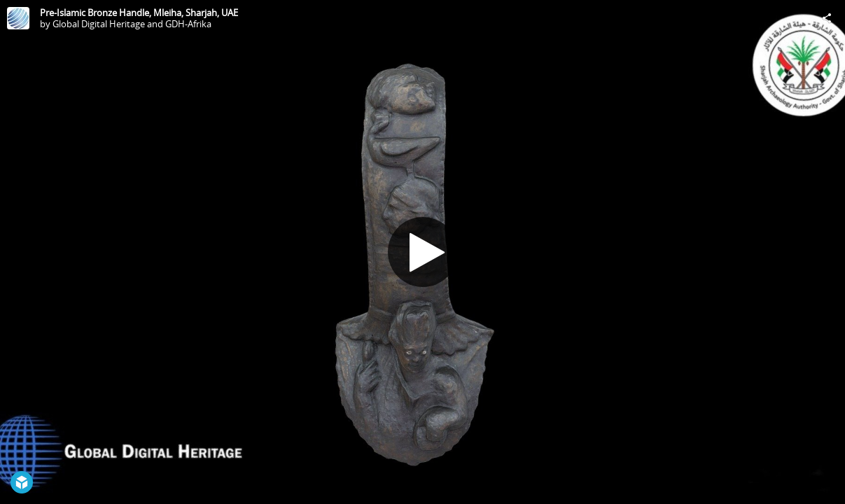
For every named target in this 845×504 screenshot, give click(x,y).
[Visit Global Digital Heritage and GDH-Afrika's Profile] (18, 18)
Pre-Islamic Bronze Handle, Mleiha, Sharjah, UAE (139, 13)
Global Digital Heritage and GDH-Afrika (132, 24)
